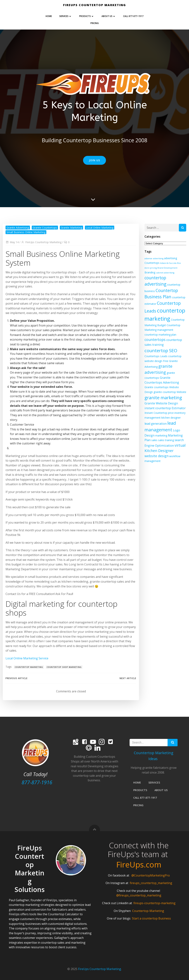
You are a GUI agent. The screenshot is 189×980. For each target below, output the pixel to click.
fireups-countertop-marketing (154, 903)
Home (49, 16)
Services (66, 16)
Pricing (95, 23)
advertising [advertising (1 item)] (158, 258)
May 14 (12, 242)
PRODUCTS (87, 16)
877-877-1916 (37, 782)
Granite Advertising (18, 228)
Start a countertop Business (151, 918)
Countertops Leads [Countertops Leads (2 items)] (156, 356)
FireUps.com (139, 864)
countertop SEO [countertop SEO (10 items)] (161, 350)
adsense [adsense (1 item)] (148, 258)
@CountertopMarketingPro (151, 875)
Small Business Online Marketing (26, 232)
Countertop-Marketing (148, 911)
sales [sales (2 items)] (154, 440)
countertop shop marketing (64, 667)
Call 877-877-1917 (133, 16)
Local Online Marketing (100, 228)
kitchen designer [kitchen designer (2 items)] (171, 418)
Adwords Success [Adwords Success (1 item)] (168, 263)
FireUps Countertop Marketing (41, 242)
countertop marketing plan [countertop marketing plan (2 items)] (160, 335)
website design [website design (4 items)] (157, 456)
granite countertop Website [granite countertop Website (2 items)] (170, 392)
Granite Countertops (45, 228)
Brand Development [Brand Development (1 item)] (167, 268)
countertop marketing (29, 667)
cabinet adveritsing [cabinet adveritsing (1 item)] (165, 273)
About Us (109, 16)
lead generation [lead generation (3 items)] (156, 424)
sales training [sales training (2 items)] (166, 440)
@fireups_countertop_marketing (139, 895)
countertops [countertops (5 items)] (155, 340)
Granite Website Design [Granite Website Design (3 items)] (161, 403)
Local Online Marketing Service (27, 658)
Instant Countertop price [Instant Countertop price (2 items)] (159, 413)
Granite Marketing (71, 228)
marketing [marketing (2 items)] (161, 435)
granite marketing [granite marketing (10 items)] (163, 397)
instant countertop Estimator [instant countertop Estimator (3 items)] (165, 408)
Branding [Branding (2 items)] (150, 272)
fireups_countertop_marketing (151, 883)
